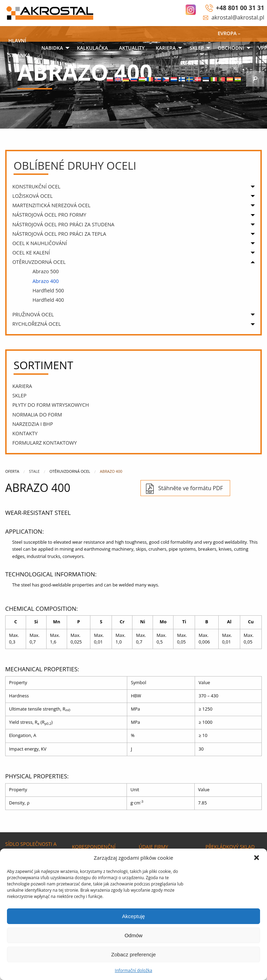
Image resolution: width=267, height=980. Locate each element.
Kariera (166, 48)
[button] (257, 858)
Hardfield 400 (48, 300)
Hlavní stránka (19, 48)
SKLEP (197, 48)
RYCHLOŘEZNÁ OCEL (37, 324)
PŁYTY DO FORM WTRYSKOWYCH (51, 405)
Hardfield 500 (48, 290)
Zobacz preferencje (133, 954)
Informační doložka (133, 970)
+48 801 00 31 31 (240, 8)
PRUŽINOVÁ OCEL (33, 314)
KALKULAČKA (92, 48)
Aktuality (132, 48)
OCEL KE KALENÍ (31, 253)
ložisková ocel (32, 196)
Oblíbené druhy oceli (75, 165)
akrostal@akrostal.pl (238, 17)
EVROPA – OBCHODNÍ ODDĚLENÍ (231, 48)
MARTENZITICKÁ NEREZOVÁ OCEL (51, 205)
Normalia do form (37, 415)
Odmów (133, 935)
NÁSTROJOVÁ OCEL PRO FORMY (49, 215)
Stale (34, 471)
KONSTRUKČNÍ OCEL (36, 187)
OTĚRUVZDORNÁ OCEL (39, 262)
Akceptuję (133, 916)
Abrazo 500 (46, 271)
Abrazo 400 (46, 281)
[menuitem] (19, 48)
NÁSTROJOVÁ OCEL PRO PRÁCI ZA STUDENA (63, 224)
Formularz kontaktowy (44, 443)
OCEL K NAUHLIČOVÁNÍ (39, 243)
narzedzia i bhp (33, 424)
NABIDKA (52, 48)
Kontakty (25, 433)
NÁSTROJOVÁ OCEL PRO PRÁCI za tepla (59, 234)
